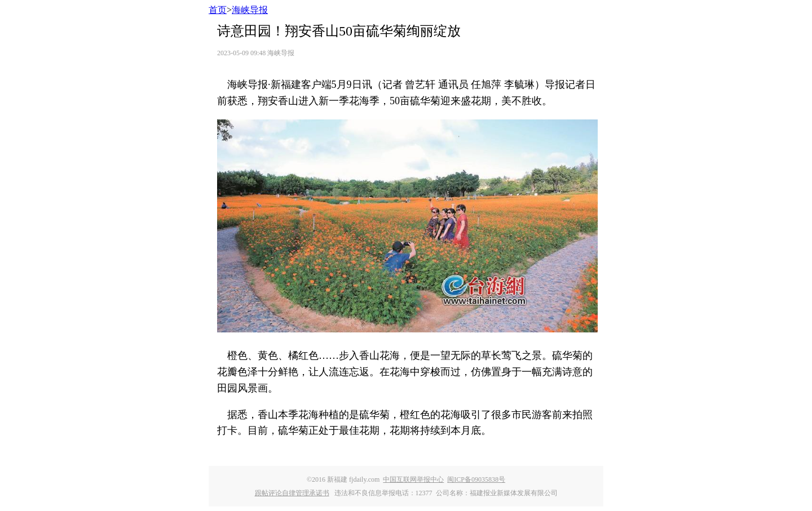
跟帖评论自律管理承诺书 (292, 493)
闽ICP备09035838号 (476, 479)
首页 (218, 10)
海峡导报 (250, 10)
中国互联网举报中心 (413, 479)
